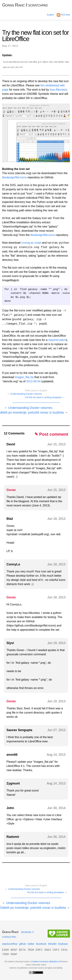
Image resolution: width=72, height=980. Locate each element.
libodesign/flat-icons (14, 177)
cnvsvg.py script (31, 243)
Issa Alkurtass (58, 90)
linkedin (52, 944)
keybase (63, 944)
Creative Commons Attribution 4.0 (46, 962)
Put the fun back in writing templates (44, 397)
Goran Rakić (25, 5)
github (23, 944)
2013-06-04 (33, 381)
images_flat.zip (24, 377)
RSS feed (63, 15)
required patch (57, 340)
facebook (41, 944)
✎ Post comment (51, 434)
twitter (31, 944)
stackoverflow (10, 944)
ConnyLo (13, 564)
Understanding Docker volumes (26, 394)
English (50, 15)
